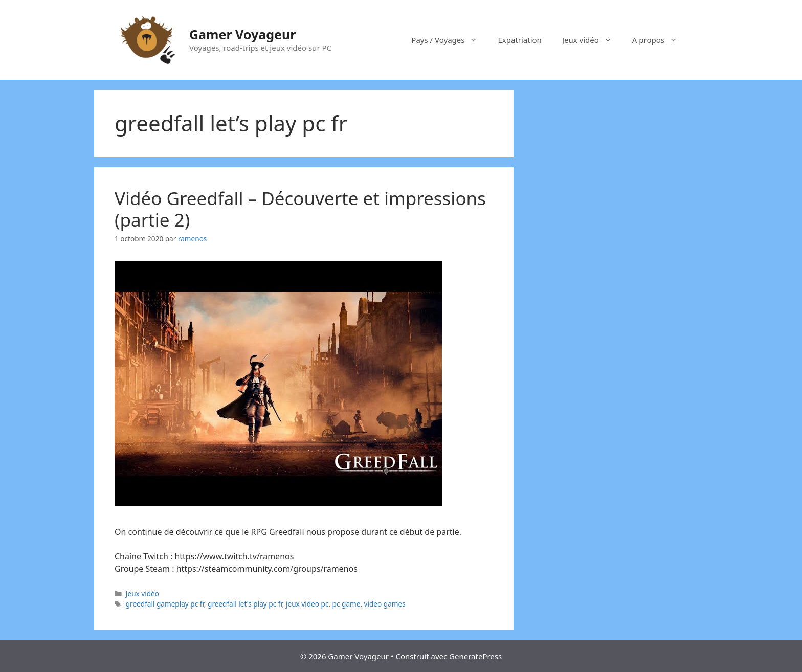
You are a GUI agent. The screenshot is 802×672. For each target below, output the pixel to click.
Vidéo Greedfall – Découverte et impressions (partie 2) (300, 209)
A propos (660, 40)
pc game (347, 604)
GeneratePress (475, 656)
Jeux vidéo (592, 40)
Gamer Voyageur (242, 34)
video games (385, 604)
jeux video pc (307, 604)
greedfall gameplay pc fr (165, 604)
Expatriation (519, 40)
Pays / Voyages (449, 40)
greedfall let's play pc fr (245, 604)
